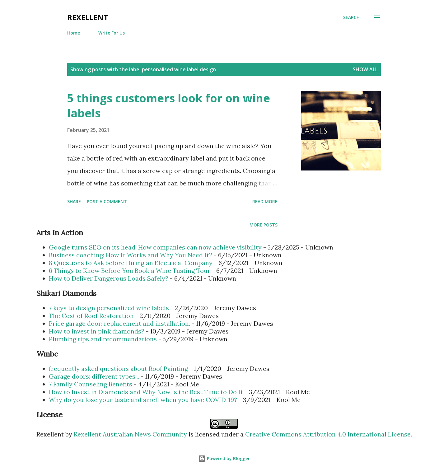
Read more (265, 201)
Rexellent (88, 17)
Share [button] (74, 201)
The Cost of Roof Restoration (91, 316)
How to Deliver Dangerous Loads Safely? (109, 278)
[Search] (351, 17)
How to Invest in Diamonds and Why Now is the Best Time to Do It (146, 392)
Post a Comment (107, 201)
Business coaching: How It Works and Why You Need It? (131, 255)
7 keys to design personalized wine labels (109, 308)
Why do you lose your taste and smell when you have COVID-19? (143, 400)
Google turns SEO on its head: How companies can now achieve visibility (155, 247)
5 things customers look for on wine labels (169, 106)
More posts (264, 225)
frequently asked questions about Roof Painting (118, 369)
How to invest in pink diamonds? (97, 331)
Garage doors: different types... (94, 376)
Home (74, 33)
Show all (365, 69)
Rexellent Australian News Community (131, 434)
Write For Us (112, 33)
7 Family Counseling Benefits (91, 384)
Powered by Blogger (224, 458)
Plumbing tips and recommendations (103, 339)
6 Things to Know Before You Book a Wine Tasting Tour (130, 271)
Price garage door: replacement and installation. (119, 323)
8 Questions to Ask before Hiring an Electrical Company (131, 263)
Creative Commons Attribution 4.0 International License (328, 434)
